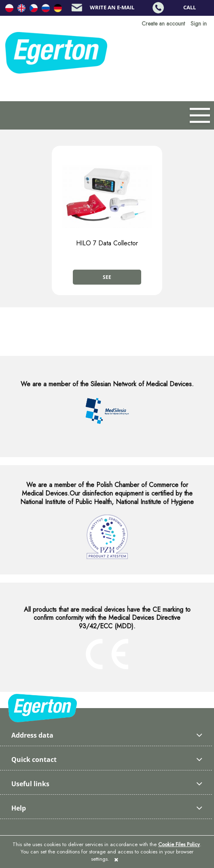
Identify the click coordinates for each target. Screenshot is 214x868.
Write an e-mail (112, 7)
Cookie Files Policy (179, 844)
